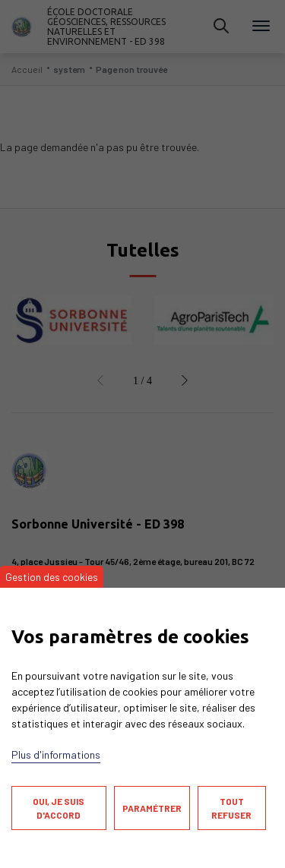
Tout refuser (231, 808)
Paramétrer (152, 808)
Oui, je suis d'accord (59, 808)
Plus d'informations (56, 754)
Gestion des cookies (52, 577)
